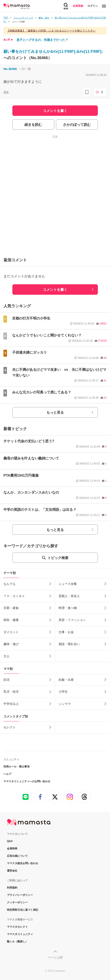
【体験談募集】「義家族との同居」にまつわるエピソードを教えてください (51, 31)
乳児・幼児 (11, 692)
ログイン (93, 6)
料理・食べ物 (68, 608)
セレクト (10, 727)
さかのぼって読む (77, 125)
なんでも (10, 584)
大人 (7, 656)
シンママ (65, 704)
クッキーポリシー (17, 902)
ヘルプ (7, 774)
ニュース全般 (68, 584)
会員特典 (12, 849)
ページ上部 (55, 957)
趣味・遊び (11, 644)
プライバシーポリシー (20, 895)
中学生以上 (11, 704)
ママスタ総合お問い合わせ (23, 863)
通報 (6, 92)
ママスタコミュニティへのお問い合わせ (27, 781)
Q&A (10, 841)
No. (10, 69)
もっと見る (55, 412)
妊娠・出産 (66, 680)
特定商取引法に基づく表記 (23, 910)
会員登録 (78, 6)
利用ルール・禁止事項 (16, 767)
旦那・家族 (11, 608)
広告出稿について (17, 856)
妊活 (7, 680)
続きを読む (33, 125)
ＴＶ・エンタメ (14, 596)
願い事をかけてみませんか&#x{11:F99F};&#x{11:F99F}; (53, 52)
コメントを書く (55, 290)
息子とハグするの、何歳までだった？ (42, 40)
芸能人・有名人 (69, 596)
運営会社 (12, 871)
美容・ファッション (72, 620)
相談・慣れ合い (69, 644)
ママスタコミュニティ (20, 934)
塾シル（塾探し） (17, 942)
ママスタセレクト (17, 927)
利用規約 (12, 888)
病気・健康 (11, 620)
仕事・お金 (66, 632)
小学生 (63, 692)
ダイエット (11, 632)
